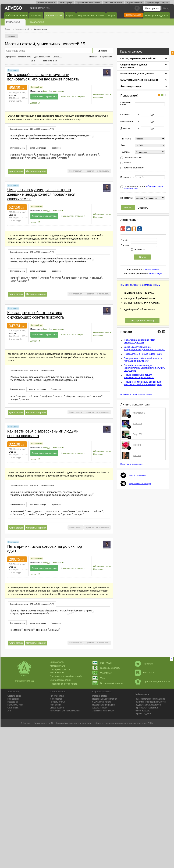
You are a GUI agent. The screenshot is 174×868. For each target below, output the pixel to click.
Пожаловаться (76, 171)
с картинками (106, 57)
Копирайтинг (37, 87)
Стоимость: (126, 115)
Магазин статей (54, 15)
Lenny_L (47, 91)
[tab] (32, 129)
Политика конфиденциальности (150, 702)
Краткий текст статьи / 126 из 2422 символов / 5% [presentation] (32, 486)
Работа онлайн (57, 696)
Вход (166, 8)
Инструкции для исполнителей (65, 711)
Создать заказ (134, 15)
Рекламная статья (133, 158)
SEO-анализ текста (113, 2)
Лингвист (100, 708)
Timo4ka (137, 445)
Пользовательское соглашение (150, 699)
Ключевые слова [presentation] (17, 148)
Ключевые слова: (125, 104)
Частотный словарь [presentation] (38, 148)
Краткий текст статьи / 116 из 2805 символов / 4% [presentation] (32, 129)
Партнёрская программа (91, 15)
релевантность (24, 57)
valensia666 (139, 413)
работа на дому (102, 723)
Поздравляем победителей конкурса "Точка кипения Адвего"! (143, 360)
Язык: (123, 145)
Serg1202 (138, 434)
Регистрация (152, 8)
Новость (128, 163)
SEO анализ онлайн (60, 680)
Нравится (90, 171)
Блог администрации (143, 394)
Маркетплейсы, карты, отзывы (138, 74)
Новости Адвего (142, 711)
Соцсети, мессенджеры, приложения (134, 66)
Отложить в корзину (36, 171)
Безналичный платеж (108, 683)
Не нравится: (127, 198)
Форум (112, 15)
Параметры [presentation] (56, 148)
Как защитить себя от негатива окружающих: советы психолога (36, 315)
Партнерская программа (147, 708)
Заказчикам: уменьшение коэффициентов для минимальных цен (145, 348)
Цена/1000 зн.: (128, 122)
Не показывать (102, 171)
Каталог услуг (66, 2)
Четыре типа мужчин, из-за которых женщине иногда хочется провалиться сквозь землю (41, 194)
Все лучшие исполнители (132, 464)
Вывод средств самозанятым (141, 285)
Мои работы (56, 699)
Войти (142, 257)
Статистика (13, 708)
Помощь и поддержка (157, 15)
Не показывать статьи (144, 187)
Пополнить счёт (15, 705)
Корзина (11, 36)
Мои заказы (13, 699)
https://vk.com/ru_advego (140, 483)
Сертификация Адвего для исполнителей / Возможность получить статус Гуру (144, 368)
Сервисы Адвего (143, 714)
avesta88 (137, 424)
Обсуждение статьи (102, 95)
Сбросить (143, 208)
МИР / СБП (102, 663)
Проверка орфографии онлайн (66, 676)
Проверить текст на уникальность (60, 671)
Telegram (144, 664)
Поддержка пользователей (148, 705)
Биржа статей (57, 662)
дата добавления (42, 57)
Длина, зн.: (126, 128)
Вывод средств (57, 708)
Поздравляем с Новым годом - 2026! (143, 354)
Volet (99, 678)
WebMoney (102, 673)
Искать (128, 208)
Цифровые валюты (106, 668)
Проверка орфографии (157, 2)
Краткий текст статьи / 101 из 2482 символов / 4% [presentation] (32, 604)
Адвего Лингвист (135, 2)
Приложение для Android (152, 682)
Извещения (98, 98)
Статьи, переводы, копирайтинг (139, 58)
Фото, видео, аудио (131, 86)
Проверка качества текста (64, 684)
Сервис (70, 15)
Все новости (126, 394)
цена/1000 (58, 57)
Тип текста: (126, 139)
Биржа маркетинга (47, 2)
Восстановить (152, 270)
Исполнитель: (127, 177)
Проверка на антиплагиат (89, 2)
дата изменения (50, 61)
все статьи (58, 91)
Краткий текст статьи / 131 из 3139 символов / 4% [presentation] (32, 252)
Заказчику (36, 15)
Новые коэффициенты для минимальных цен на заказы (139, 376)
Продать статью (36, 22)
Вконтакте (144, 673)
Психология (13, 70)
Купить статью (13, 22)
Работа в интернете (17, 15)
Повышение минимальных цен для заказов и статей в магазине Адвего (143, 383)
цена (33, 61)
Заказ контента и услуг (103, 711)
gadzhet (137, 455)
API (9, 711)
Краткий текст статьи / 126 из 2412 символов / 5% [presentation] (32, 371)
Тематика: (125, 152)
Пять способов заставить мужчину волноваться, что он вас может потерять (43, 77)
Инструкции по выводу (143, 320)
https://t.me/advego (137, 475)
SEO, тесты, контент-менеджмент (139, 80)
